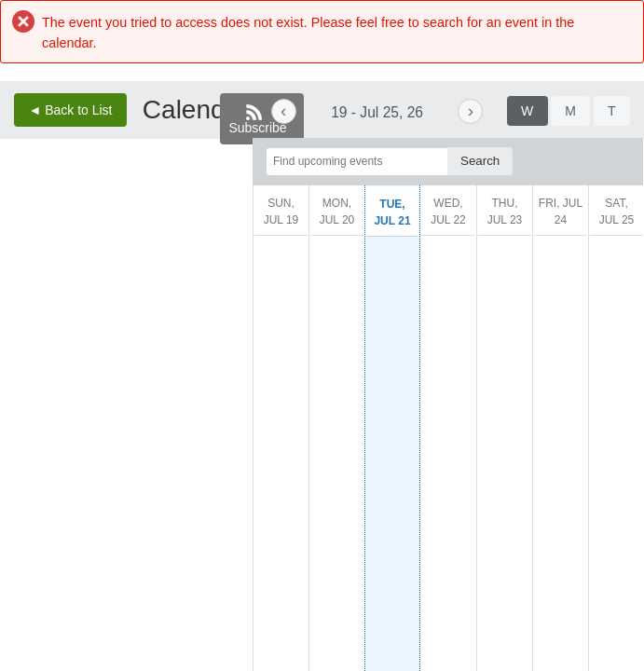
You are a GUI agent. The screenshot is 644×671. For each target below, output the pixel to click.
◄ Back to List (70, 110)
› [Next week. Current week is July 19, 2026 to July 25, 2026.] (471, 110)
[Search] (480, 161)
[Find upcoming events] (357, 162)
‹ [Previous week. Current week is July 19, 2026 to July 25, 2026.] (283, 110)
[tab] (528, 110)
